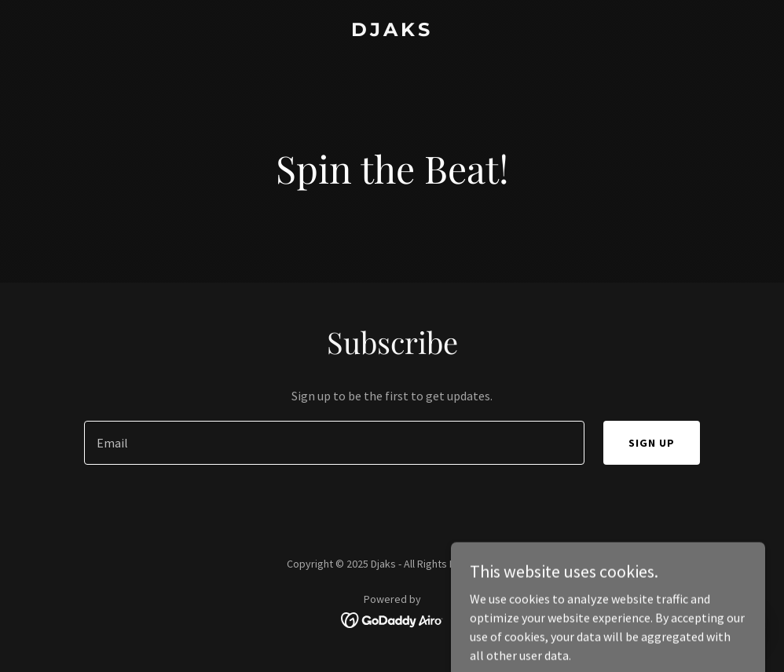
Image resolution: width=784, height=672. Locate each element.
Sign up (652, 443)
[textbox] (334, 443)
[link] (392, 31)
